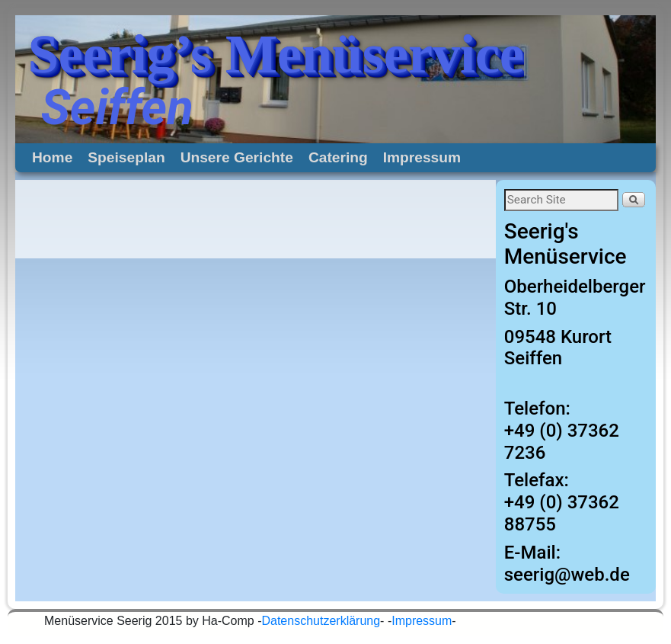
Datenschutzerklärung (321, 621)
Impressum (422, 157)
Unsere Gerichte (237, 157)
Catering (338, 157)
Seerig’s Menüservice (276, 54)
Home (52, 157)
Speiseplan (126, 157)
